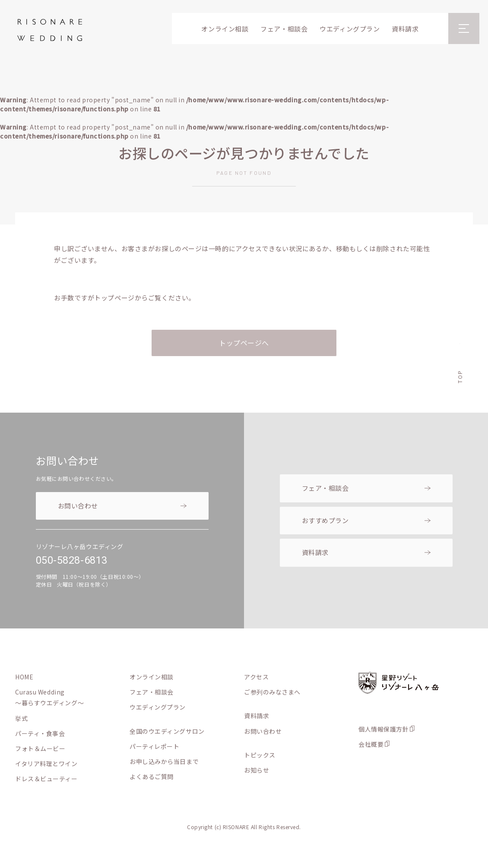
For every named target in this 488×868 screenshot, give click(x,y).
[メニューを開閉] (464, 28)
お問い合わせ (78, 506)
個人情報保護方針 (383, 729)
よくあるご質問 (152, 776)
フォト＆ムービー (40, 748)
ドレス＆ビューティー (46, 779)
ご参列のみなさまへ (272, 692)
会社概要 (371, 744)
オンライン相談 (225, 29)
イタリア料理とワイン (46, 764)
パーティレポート (154, 746)
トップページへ (244, 343)
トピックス (260, 755)
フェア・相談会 (284, 29)
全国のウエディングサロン (167, 731)
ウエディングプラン (350, 29)
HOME (24, 677)
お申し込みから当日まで (164, 761)
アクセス (256, 677)
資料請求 (405, 29)
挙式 (21, 718)
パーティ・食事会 (40, 733)
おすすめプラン (325, 520)
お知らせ (257, 770)
